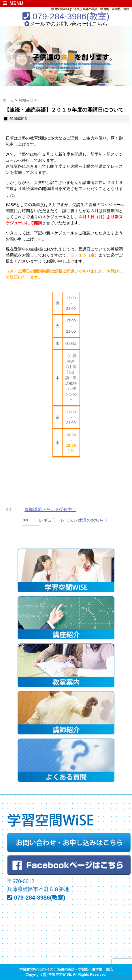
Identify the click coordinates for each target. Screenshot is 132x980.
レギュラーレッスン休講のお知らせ (73, 520)
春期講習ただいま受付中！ (50, 509)
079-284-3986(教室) (66, 16)
